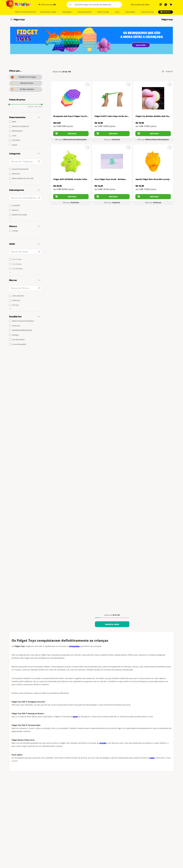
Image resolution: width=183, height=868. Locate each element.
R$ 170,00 (38, 107)
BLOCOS (15, 210)
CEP (54, 5)
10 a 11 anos (17, 259)
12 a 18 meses (17, 269)
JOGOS (15, 145)
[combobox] (94, 5)
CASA (14, 136)
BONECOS (16, 174)
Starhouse (16, 300)
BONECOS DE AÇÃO (20, 215)
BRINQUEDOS (17, 131)
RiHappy (15, 335)
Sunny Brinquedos (19, 344)
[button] (54, 5)
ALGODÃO (16, 205)
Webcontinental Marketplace (23, 321)
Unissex (15, 231)
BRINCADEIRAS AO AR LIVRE (23, 178)
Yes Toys (15, 305)
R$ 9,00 (30, 107)
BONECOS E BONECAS (21, 126)
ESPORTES (16, 140)
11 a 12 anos (17, 264)
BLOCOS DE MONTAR (20, 169)
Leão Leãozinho (18, 296)
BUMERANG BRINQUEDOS (22, 330)
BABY (14, 122)
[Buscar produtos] (70, 5)
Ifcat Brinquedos (18, 340)
